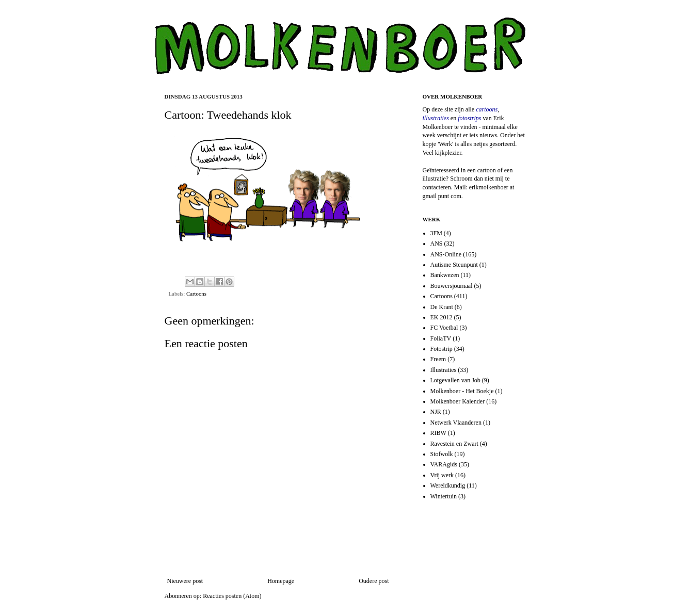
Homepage (281, 581)
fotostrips (469, 118)
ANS (437, 244)
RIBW (438, 433)
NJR (436, 412)
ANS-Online (446, 254)
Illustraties (444, 370)
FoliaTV (441, 338)
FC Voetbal (444, 328)
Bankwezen (445, 275)
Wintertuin (444, 496)
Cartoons (196, 294)
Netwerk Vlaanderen (456, 423)
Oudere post (374, 581)
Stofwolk (442, 454)
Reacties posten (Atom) (232, 596)
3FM (436, 233)
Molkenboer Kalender (458, 401)
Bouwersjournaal (452, 286)
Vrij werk (442, 475)
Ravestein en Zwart (454, 444)
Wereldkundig (448, 485)
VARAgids (444, 464)
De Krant (442, 307)
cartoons (487, 109)
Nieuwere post (185, 581)
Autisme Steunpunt (454, 265)
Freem (438, 359)
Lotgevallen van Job (455, 380)
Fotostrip (442, 349)
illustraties (436, 118)
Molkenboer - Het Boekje (462, 391)
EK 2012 (442, 317)
